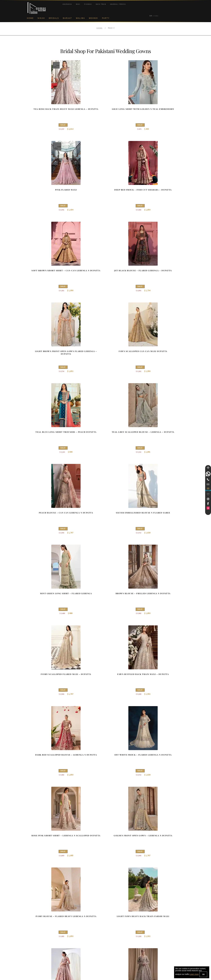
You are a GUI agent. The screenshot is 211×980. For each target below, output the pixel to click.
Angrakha (67, 4)
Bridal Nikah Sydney (159, 926)
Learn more (194, 974)
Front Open (73, 930)
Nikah (41, 18)
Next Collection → (138, 864)
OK (203, 974)
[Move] (208, 468)
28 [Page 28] (119, 864)
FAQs (30, 950)
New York (113, 930)
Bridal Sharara (75, 921)
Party (106, 18)
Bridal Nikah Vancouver (160, 930)
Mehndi (93, 18)
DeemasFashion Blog (159, 940)
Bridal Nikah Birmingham (161, 921)
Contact (31, 954)
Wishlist (31, 964)
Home (30, 18)
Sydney (112, 921)
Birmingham (114, 916)
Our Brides (73, 916)
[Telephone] (208, 479)
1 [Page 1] (79, 864)
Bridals (54, 18)
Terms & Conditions (36, 945)
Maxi (78, 4)
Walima (80, 18)
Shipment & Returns (37, 940)
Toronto (112, 926)
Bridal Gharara (75, 926)
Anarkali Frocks (118, 4)
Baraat (67, 18)
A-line (71, 940)
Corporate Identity (36, 921)
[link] (208, 474)
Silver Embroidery (76, 935)
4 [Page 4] (98, 864)
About (30, 916)
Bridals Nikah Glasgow (160, 935)
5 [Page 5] (104, 864)
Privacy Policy (34, 930)
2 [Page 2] (85, 864)
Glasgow (113, 935)
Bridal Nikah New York (160, 916)
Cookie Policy (34, 935)
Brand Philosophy (36, 926)
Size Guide (33, 959)
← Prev (67, 864)
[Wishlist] (208, 494)
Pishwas (88, 4)
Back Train (101, 4)
